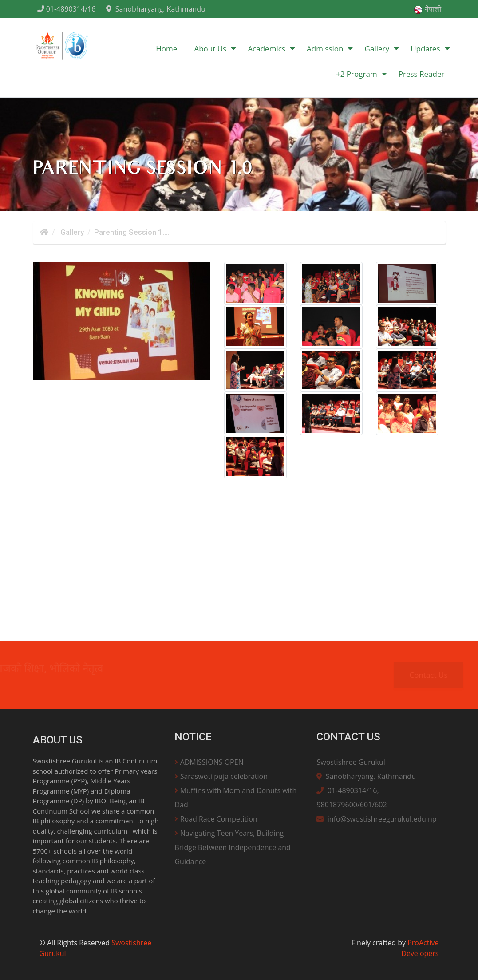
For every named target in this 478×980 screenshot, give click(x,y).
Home (166, 49)
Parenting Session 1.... (132, 232)
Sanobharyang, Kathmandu (156, 9)
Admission (325, 49)
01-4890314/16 (67, 9)
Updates (425, 49)
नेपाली (427, 9)
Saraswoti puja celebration (221, 776)
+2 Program (357, 74)
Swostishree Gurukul (351, 762)
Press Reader (422, 74)
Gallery (377, 49)
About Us (210, 49)
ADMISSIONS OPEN (209, 762)
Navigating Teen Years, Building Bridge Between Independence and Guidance (232, 847)
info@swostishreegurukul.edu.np (376, 819)
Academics (267, 49)
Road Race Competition (216, 819)
